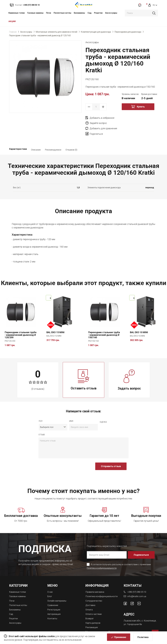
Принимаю (120, 638)
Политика (143, 638)
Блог (50, 586)
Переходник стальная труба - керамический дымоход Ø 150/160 (104, 325)
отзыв (42, 424)
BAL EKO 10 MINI (139, 322)
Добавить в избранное (102, 118)
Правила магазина (95, 582)
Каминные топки (17, 13)
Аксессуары (111, 13)
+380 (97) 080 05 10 (138, 582)
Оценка (103, 412)
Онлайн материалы (58, 590)
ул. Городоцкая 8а (133, 614)
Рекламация (92, 618)
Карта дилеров (94, 614)
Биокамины (79, 13)
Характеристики (18, 139)
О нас (50, 582)
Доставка (91, 597)
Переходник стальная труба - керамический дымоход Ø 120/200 (21, 325)
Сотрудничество (95, 592)
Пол (41, 411)
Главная (13, 32)
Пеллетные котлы (62, 13)
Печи (49, 13)
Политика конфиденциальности (103, 558)
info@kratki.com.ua (137, 586)
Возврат (90, 610)
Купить (141, 107)
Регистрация (54, 599)
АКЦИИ (12, 21)
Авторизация (54, 603)
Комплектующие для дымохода (96, 32)
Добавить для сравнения (103, 123)
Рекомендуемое (53, 139)
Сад (90, 13)
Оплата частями (94, 605)
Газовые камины (35, 13)
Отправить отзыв (111, 456)
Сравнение (53, 594)
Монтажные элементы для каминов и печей (56, 32)
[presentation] (58, 457)
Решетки (98, 13)
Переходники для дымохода (128, 32)
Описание (36, 139)
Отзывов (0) (71, 139)
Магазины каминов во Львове (102, 623)
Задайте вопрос (135, 118)
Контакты (53, 607)
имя (71, 411)
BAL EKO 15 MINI (55, 322)
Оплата (89, 601)
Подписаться (141, 545)
